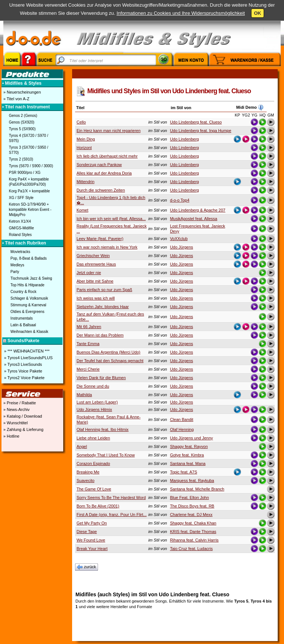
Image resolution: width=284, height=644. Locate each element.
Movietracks (20, 252)
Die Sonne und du (93, 386)
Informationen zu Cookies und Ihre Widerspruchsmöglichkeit (181, 13)
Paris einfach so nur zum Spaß (104, 290)
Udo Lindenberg (185, 139)
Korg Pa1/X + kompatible (29, 191)
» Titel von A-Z (16, 99)
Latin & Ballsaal (23, 325)
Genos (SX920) (22, 122)
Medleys (17, 265)
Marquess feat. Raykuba (192, 481)
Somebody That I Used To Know (106, 455)
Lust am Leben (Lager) (97, 402)
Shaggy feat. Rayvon (189, 446)
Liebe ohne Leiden (93, 438)
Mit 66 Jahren (89, 327)
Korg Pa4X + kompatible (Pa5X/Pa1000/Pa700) (29, 182)
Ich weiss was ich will (96, 298)
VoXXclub (179, 239)
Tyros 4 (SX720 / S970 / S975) (28, 138)
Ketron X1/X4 (20, 221)
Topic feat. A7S (184, 472)
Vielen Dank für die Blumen (101, 378)
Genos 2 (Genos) (23, 116)
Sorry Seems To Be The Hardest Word (111, 498)
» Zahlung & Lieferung (23, 429)
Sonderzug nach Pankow (99, 165)
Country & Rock (23, 292)
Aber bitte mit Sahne (95, 281)
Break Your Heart (92, 549)
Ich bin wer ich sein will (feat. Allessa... (111, 219)
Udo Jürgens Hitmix (94, 409)
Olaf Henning (182, 429)
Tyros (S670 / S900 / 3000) (31, 166)
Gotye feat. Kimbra (187, 455)
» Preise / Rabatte (19, 403)
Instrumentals (21, 318)
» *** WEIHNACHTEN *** (26, 351)
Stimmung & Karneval (28, 305)
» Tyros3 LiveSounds (23, 364)
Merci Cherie (88, 369)
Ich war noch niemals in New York (107, 247)
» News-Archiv (16, 409)
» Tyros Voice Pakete (23, 371)
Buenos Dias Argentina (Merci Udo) (108, 352)
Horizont (84, 148)
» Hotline (11, 436)
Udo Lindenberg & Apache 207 (198, 210)
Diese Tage (87, 532)
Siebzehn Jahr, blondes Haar (103, 307)
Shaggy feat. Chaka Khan (193, 523)
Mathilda (84, 395)
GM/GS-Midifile (21, 228)
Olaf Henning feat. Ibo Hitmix (103, 429)
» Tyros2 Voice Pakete (24, 378)
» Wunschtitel (15, 423)
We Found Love (91, 540)
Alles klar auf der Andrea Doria (104, 173)
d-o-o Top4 (180, 200)
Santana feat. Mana (188, 463)
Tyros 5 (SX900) (22, 129)
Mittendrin (85, 182)
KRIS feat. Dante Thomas (193, 532)
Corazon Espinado (93, 463)
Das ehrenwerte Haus (96, 264)
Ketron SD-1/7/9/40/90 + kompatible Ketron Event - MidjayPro (30, 210)
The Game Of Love (94, 489)
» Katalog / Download (22, 416)
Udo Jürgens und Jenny (192, 438)
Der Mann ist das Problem (100, 335)
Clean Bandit (182, 419)
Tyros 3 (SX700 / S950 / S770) (28, 150)
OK (258, 13)
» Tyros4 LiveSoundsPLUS (28, 358)
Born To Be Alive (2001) (98, 506)
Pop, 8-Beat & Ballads (28, 258)
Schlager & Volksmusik (29, 298)
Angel (82, 446)
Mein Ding (86, 139)
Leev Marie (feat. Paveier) (100, 239)
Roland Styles (20, 235)
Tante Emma (88, 344)
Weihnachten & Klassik (29, 332)
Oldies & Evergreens (27, 312)
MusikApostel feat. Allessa (194, 219)
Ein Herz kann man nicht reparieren (109, 131)
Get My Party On (92, 523)
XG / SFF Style (21, 198)
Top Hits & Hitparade (27, 285)
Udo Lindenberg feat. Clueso (196, 122)
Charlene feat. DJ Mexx (191, 515)
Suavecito (85, 481)
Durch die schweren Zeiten (101, 190)
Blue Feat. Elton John (190, 498)
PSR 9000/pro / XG (25, 173)
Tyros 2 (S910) (21, 159)
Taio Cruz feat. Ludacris (192, 549)
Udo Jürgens (182, 247)
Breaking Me (88, 472)
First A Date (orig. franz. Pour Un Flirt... (112, 515)
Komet (82, 210)
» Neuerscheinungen (22, 92)
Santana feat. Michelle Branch (197, 489)
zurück (87, 567)
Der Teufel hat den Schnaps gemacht (110, 361)
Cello (81, 122)
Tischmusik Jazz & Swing (31, 278)
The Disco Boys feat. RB (192, 506)
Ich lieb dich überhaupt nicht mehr (107, 156)
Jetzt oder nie (89, 273)
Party (15, 272)
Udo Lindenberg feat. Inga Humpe (201, 131)
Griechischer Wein (93, 256)
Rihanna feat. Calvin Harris (194, 540)
